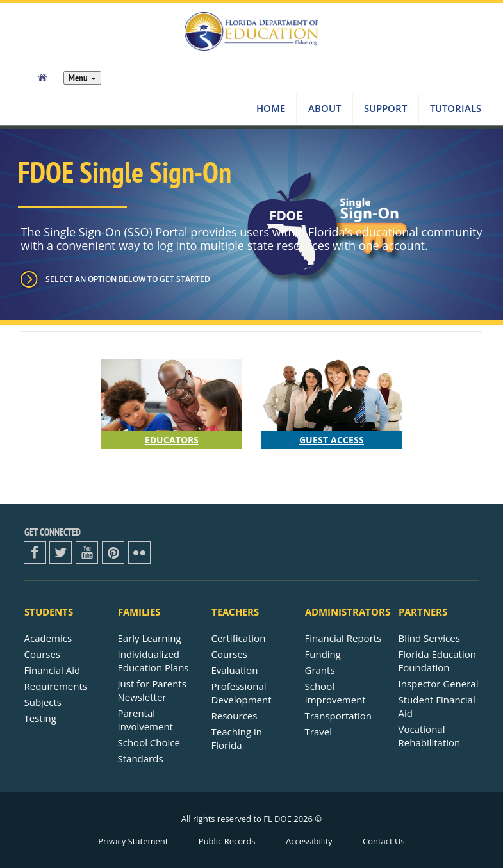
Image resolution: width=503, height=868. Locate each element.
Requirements (56, 686)
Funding (323, 654)
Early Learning (150, 638)
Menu (82, 78)
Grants (320, 670)
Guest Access (332, 440)
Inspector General (439, 684)
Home (271, 108)
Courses (43, 654)
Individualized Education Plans (153, 661)
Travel (318, 732)
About (325, 108)
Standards (141, 758)
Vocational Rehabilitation (430, 736)
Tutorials (456, 108)
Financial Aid (53, 670)
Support (385, 108)
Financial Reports (343, 638)
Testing (40, 718)
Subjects (43, 702)
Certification (239, 638)
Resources (235, 716)
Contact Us (384, 841)
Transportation (338, 716)
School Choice (149, 742)
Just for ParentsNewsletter (152, 690)
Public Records (227, 841)
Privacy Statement (133, 841)
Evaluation (235, 670)
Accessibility (309, 841)
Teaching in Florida (237, 738)
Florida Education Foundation (437, 661)
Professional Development (242, 693)
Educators (172, 440)
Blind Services (429, 638)
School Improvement (335, 693)
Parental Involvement (145, 720)
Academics (48, 638)
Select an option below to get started (128, 279)
